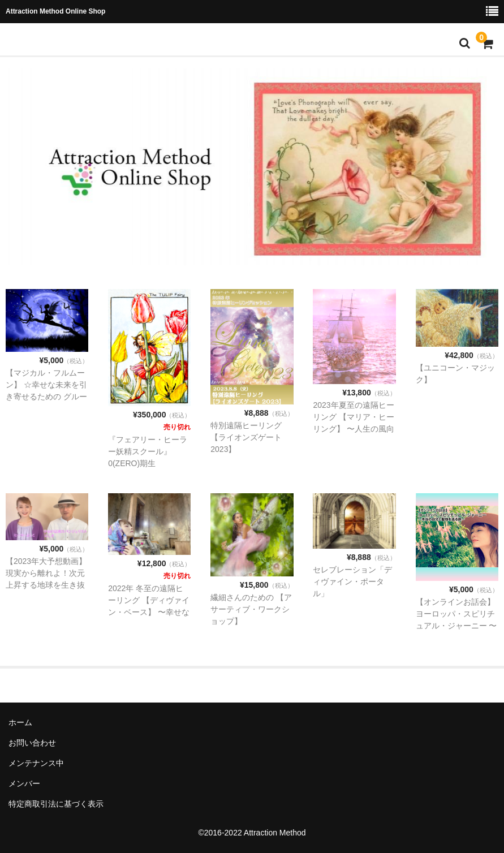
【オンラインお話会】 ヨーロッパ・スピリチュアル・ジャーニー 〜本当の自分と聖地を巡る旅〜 (456, 626)
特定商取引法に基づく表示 (56, 804)
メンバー (24, 783)
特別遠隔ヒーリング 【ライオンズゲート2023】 (246, 437)
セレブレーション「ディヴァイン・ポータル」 (352, 581)
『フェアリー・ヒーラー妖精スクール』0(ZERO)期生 (148, 451)
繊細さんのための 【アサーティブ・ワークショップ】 (251, 609)
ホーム (20, 722)
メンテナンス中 (36, 763)
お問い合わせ (32, 743)
